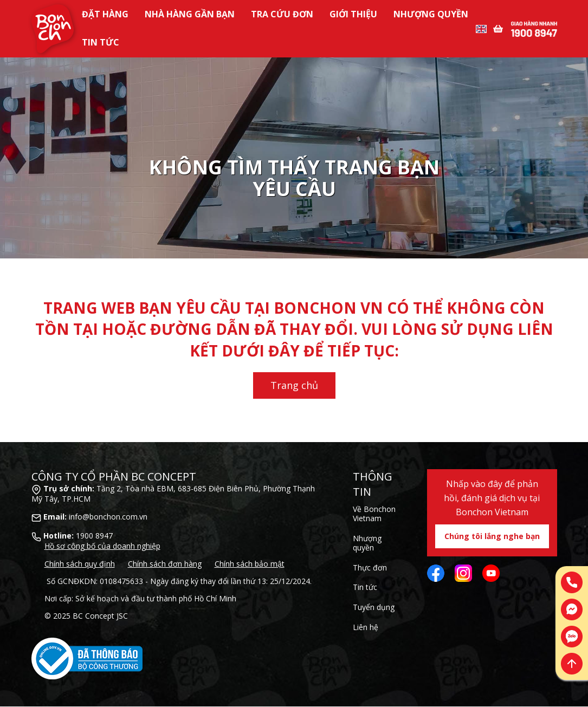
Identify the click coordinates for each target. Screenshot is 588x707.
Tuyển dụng (374, 607)
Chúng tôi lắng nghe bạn (492, 536)
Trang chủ (294, 385)
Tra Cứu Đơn (282, 14)
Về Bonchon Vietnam (374, 514)
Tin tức (101, 42)
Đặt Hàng (105, 14)
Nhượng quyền (367, 543)
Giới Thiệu (353, 14)
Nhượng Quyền (431, 14)
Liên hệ (366, 627)
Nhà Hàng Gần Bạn (190, 14)
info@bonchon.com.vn (108, 517)
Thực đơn (370, 567)
